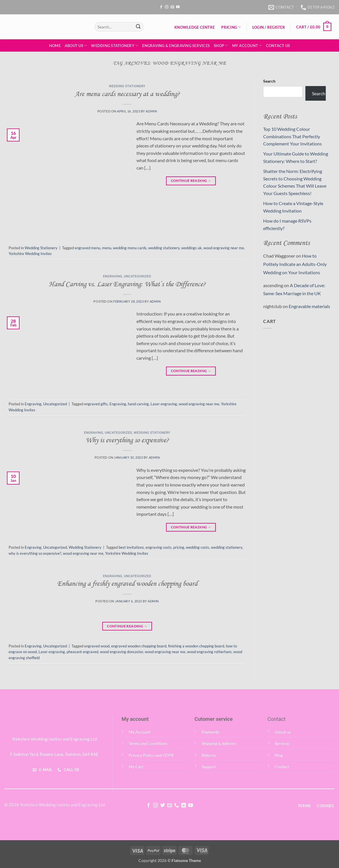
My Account (247, 45)
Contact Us (278, 46)
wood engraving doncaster (122, 652)
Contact (282, 767)
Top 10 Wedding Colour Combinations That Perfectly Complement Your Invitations (292, 136)
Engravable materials (309, 306)
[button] (268, 27)
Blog (279, 755)
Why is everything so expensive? (127, 441)
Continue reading (191, 181)
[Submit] (138, 27)
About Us (76, 45)
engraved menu (87, 248)
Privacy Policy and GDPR (151, 755)
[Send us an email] (172, 7)
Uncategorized (137, 276)
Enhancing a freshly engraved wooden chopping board (127, 584)
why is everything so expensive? (35, 553)
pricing (179, 547)
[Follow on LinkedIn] (184, 805)
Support (209, 767)
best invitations (131, 547)
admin (151, 111)
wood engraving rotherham (209, 652)
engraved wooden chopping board (139, 646)
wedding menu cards (130, 248)
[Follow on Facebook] (161, 7)
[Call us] (176, 805)
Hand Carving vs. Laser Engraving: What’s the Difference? (127, 285)
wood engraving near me (224, 248)
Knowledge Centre (194, 27)
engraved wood (97, 646)
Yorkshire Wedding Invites (30, 254)
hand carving (138, 404)
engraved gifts (96, 404)
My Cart (136, 767)
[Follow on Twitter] (162, 805)
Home (55, 46)
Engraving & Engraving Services (176, 46)
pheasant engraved (82, 652)
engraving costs (159, 547)
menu (107, 248)
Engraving (113, 276)
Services (282, 743)
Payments (210, 732)
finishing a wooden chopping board (196, 646)
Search (269, 81)
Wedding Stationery (115, 45)
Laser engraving (164, 404)
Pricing (231, 27)
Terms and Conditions (148, 743)
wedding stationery (164, 248)
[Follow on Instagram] (167, 7)
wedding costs (198, 547)
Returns (209, 755)
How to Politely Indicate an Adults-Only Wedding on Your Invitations (295, 264)
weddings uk (191, 248)
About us (283, 732)
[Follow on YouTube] (178, 7)
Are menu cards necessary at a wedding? (127, 94)
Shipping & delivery (219, 743)
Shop (221, 45)
